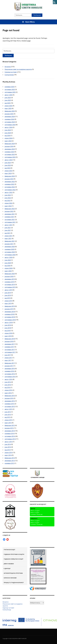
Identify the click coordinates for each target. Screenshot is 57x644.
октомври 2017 (10, 350)
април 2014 (8, 453)
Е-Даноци (7, 568)
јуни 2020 (8, 263)
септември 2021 (10, 222)
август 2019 (8, 290)
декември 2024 (10, 116)
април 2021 (8, 236)
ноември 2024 (9, 119)
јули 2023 (8, 163)
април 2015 (8, 420)
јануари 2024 (9, 146)
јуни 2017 (8, 355)
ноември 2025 (9, 87)
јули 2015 (8, 412)
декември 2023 (10, 149)
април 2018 (8, 333)
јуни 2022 (8, 198)
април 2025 (8, 106)
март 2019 (8, 303)
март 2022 (8, 206)
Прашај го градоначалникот (14, 583)
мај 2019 (7, 298)
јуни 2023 (8, 165)
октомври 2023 (10, 154)
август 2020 (8, 257)
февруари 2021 (10, 241)
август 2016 (8, 379)
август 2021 (8, 225)
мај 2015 (7, 417)
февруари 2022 (10, 209)
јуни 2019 (8, 295)
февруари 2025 (10, 111)
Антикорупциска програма (13, 573)
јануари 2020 (9, 276)
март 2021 (8, 238)
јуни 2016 (8, 385)
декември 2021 (10, 214)
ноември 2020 (9, 249)
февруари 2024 (10, 144)
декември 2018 (10, 312)
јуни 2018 (8, 328)
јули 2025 (8, 98)
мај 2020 (7, 266)
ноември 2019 (9, 282)
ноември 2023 (9, 152)
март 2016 (8, 393)
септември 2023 (10, 157)
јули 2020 (8, 260)
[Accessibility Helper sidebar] (55, 2)
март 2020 (8, 271)
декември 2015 (10, 401)
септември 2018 (10, 320)
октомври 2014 (10, 436)
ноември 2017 (9, 347)
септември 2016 (10, 377)
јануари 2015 (9, 428)
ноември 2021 (9, 217)
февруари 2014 (10, 458)
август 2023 (8, 160)
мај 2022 (7, 201)
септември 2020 (10, 255)
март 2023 (8, 173)
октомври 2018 (10, 317)
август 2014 (8, 442)
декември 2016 (10, 369)
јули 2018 (8, 325)
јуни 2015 (8, 415)
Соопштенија (7, 610)
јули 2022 (8, 195)
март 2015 (8, 423)
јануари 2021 (9, 244)
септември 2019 (10, 287)
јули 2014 (8, 444)
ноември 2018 (9, 314)
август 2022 (8, 192)
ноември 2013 (9, 463)
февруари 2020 (10, 274)
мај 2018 (7, 331)
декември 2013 (10, 461)
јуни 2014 (8, 447)
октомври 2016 (10, 374)
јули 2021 (8, 228)
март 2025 (8, 108)
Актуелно (6, 602)
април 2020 (8, 268)
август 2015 (8, 409)
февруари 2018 (10, 339)
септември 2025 (10, 92)
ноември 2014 (9, 434)
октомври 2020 (10, 252)
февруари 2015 (10, 425)
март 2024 (8, 141)
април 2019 (8, 301)
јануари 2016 (9, 398)
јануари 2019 (9, 309)
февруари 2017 (10, 363)
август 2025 (8, 95)
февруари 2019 (10, 306)
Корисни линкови (10, 578)
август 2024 (8, 127)
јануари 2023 (9, 179)
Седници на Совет (8, 608)
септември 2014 (10, 439)
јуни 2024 (8, 133)
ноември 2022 (9, 184)
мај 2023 (7, 168)
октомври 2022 (10, 187)
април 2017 (8, 358)
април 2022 (8, 203)
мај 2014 (7, 450)
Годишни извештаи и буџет (13, 559)
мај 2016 (7, 387)
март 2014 (8, 455)
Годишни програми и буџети (14, 554)
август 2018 (8, 322)
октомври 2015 (10, 406)
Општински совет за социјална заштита (18, 69)
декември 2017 (10, 344)
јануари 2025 (9, 114)
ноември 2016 (9, 371)
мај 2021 (7, 233)
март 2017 (8, 360)
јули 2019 (8, 293)
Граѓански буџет (9, 550)
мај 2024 (7, 136)
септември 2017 (10, 352)
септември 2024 (10, 125)
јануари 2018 (9, 341)
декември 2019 (10, 279)
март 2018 (8, 336)
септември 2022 (10, 190)
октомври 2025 (10, 89)
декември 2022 (10, 182)
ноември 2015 (9, 404)
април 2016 (8, 390)
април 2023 (8, 171)
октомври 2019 (10, 285)
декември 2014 (10, 431)
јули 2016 (8, 382)
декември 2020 (10, 247)
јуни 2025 (8, 100)
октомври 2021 (10, 220)
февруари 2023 (10, 176)
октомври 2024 (10, 122)
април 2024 (8, 138)
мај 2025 (7, 103)
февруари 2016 (10, 396)
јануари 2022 (9, 211)
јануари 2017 (9, 366)
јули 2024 (8, 130)
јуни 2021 (8, 230)
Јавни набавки (9, 564)
